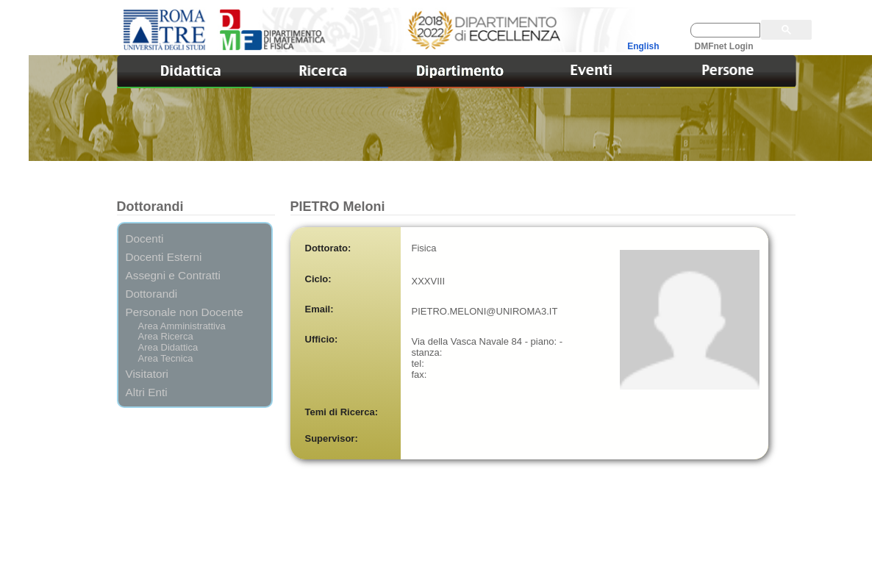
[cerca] (725, 30)
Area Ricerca (166, 336)
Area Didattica (168, 347)
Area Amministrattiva (182, 326)
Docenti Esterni (164, 257)
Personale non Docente (185, 312)
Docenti (145, 239)
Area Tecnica (166, 358)
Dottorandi (152, 294)
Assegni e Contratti (174, 275)
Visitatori (147, 374)
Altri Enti (147, 392)
